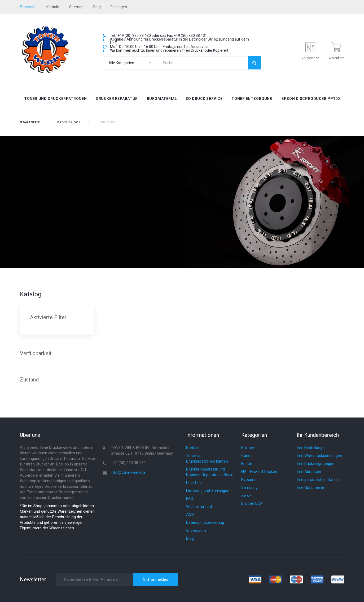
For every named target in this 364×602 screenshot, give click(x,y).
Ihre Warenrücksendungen (319, 456)
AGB (190, 515)
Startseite (30, 122)
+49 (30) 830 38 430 (128, 463)
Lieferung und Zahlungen (208, 491)
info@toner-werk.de (128, 472)
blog (97, 7)
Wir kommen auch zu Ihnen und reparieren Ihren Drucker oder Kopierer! (169, 50)
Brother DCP (69, 122)
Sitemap (76, 7)
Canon (247, 456)
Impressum (196, 530)
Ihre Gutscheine (310, 487)
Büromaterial (162, 99)
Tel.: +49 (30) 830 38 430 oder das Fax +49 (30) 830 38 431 (159, 36)
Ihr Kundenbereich (318, 435)
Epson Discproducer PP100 (311, 99)
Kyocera (248, 480)
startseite (28, 7)
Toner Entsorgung (252, 99)
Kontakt (53, 7)
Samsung (249, 487)
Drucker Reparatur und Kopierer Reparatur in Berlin (210, 472)
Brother (248, 448)
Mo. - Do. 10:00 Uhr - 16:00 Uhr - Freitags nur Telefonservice (159, 47)
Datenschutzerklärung (205, 522)
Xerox (246, 495)
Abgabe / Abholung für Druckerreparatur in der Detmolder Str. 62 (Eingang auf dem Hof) (179, 41)
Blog (190, 538)
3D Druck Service (204, 99)
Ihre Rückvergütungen (315, 464)
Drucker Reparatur (117, 99)
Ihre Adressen (309, 472)
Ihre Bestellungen (312, 448)
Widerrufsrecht (199, 507)
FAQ (190, 499)
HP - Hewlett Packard (260, 472)
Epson (247, 464)
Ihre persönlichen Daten (317, 480)
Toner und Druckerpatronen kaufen (207, 458)
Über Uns (194, 483)
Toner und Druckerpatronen (55, 99)
